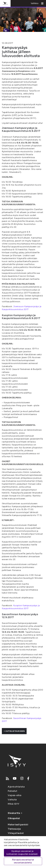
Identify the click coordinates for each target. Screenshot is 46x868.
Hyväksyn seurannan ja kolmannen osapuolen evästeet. (22, 853)
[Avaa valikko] (41, 3)
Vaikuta (12, 800)
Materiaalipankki (18, 825)
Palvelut (12, 791)
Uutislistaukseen (14, 731)
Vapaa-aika (15, 795)
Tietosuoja (14, 829)
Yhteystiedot (16, 833)
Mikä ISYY (14, 804)
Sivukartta (15, 813)
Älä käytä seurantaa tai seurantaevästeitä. (23, 861)
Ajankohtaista (16, 787)
